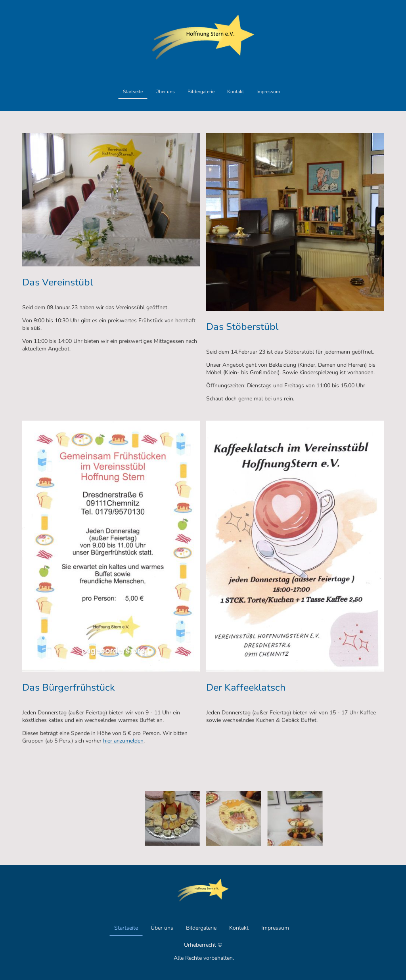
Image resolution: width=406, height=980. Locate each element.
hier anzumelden (123, 741)
